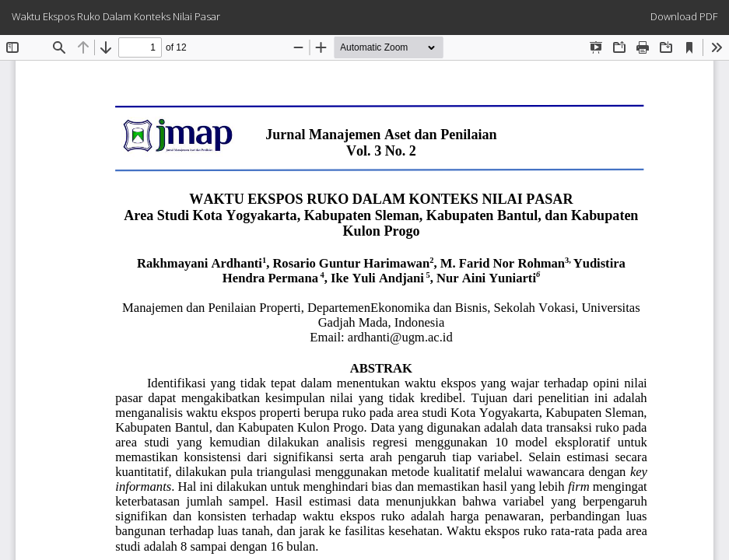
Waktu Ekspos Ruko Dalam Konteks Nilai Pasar (116, 16)
